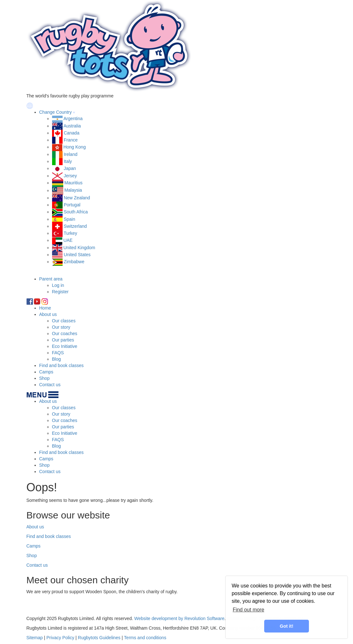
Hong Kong (74, 147)
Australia (72, 126)
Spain (69, 219)
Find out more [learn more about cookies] (248, 610)
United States (77, 255)
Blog (57, 359)
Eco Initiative (65, 346)
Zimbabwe (74, 262)
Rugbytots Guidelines (99, 638)
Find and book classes (61, 365)
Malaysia (73, 190)
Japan (70, 168)
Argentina (73, 119)
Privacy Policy (60, 638)
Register (60, 292)
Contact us (50, 385)
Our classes (64, 321)
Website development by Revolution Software (179, 618)
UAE (68, 240)
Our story (61, 327)
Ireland (70, 154)
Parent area (51, 279)
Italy (68, 161)
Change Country (56, 112)
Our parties (63, 340)
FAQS (58, 353)
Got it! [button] (287, 626)
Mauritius (73, 183)
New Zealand (77, 198)
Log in (58, 285)
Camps (46, 372)
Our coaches (65, 333)
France (71, 140)
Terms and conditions (145, 638)
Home (45, 308)
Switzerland (75, 226)
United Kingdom (79, 248)
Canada (71, 133)
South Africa (76, 212)
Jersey (70, 176)
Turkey (70, 233)
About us (48, 314)
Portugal (72, 205)
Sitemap (35, 638)
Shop (45, 378)
